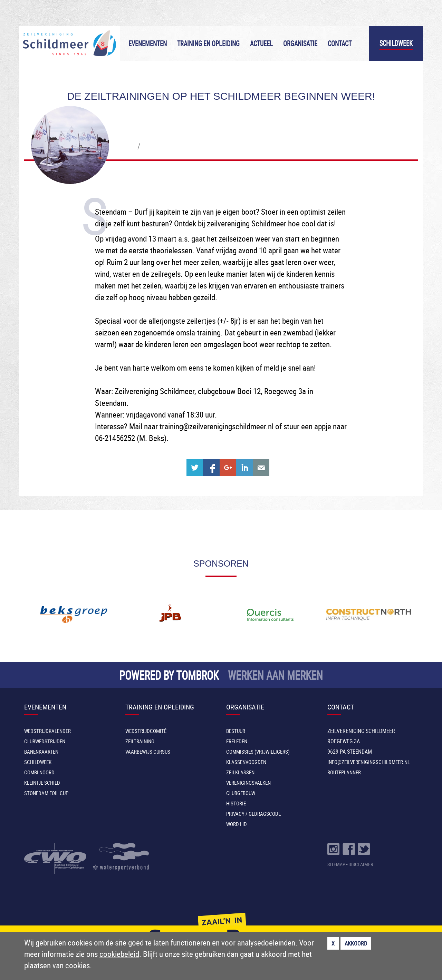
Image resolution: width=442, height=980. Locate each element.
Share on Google (228, 468)
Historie (236, 803)
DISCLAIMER (361, 864)
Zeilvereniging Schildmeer (69, 43)
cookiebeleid (119, 954)
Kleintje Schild (42, 783)
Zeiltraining (140, 741)
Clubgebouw (241, 793)
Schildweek (396, 43)
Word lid (237, 824)
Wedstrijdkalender (47, 731)
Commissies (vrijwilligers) (258, 752)
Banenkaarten (41, 752)
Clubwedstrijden (45, 741)
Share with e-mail (261, 468)
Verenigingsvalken (248, 783)
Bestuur (236, 731)
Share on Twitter (195, 468)
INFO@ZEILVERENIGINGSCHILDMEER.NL (369, 762)
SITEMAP (336, 864)
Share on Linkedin (244, 468)
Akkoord (356, 943)
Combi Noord (39, 772)
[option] (73, 615)
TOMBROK (197, 675)
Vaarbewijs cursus (148, 752)
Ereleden (237, 741)
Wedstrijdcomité (146, 731)
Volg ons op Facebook (349, 849)
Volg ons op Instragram (334, 849)
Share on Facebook (211, 468)
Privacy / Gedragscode (253, 814)
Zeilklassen (240, 772)
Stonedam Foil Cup (46, 793)
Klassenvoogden (246, 762)
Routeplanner (344, 772)
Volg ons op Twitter (364, 849)
